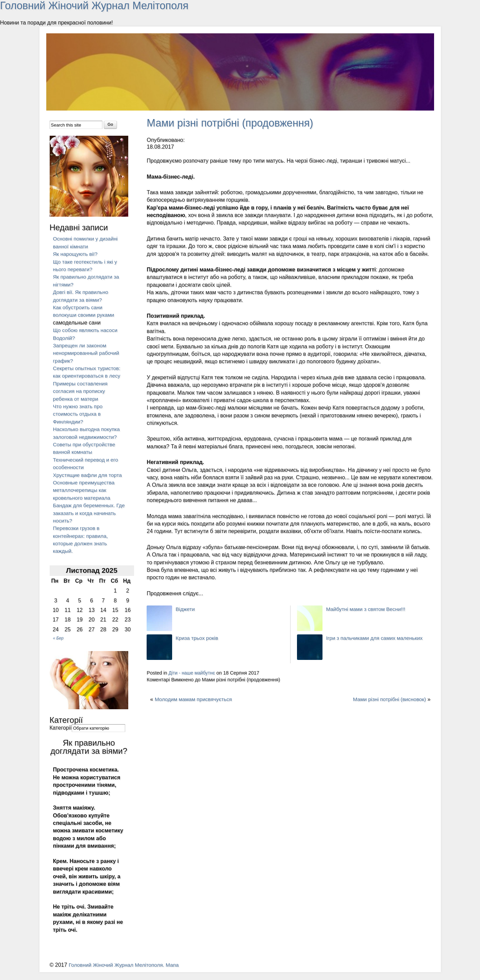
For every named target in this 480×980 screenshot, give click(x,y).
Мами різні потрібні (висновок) (388, 699)
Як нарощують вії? (76, 254)
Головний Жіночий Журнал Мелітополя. (119, 972)
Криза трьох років (198, 638)
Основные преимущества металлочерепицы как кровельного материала (85, 498)
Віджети (186, 609)
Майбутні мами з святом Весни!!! (367, 609)
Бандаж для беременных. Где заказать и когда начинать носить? (86, 521)
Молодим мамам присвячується (195, 699)
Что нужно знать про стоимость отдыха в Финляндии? (79, 414)
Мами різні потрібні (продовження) (234, 123)
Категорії (61, 735)
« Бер (58, 646)
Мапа (177, 972)
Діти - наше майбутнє (193, 673)
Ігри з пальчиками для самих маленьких (376, 638)
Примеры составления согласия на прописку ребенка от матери (82, 391)
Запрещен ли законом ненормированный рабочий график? (88, 353)
